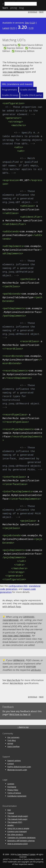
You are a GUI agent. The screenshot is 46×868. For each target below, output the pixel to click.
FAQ (9, 808)
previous (33, 12)
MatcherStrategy (20, 65)
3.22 (32, 23)
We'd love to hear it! (20, 713)
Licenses (11, 782)
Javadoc (11, 824)
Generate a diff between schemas (21, 839)
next (41, 12)
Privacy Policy (13, 788)
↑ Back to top (23, 726)
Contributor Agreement (17, 794)
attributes (36, 669)
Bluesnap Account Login (17, 768)
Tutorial (11, 812)
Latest (6, 28)
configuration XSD (18, 586)
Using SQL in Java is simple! (18, 827)
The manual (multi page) (17, 818)
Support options (14, 759)
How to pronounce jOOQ (18, 842)
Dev (27, 23)
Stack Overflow (13, 745)
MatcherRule (13, 679)
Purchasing (12, 785)
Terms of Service (14, 791)
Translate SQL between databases (21, 836)
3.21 (13, 28)
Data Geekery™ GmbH (26, 853)
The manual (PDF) (15, 821)
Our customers (13, 736)
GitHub (10, 742)
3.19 (31, 28)
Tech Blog (12, 739)
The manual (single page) (18, 815)
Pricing (14, 8)
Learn (5, 8)
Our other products (15, 833)
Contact (11, 762)
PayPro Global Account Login (19, 765)
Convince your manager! (17, 830)
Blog (21, 8)
